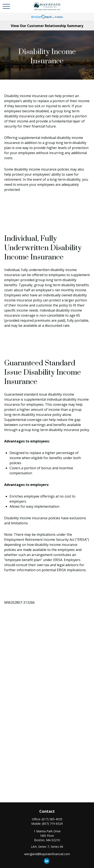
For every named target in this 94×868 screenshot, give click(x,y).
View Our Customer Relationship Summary (47, 26)
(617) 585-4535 (52, 819)
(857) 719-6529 (52, 824)
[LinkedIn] (47, 861)
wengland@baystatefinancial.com (47, 854)
